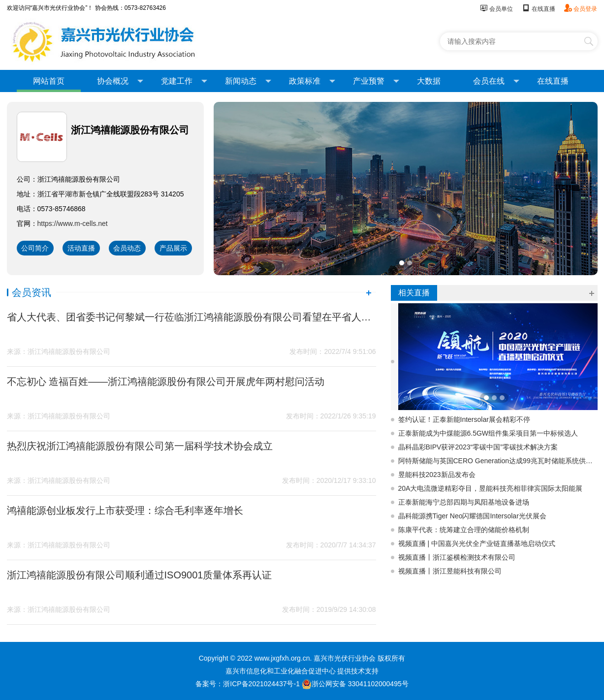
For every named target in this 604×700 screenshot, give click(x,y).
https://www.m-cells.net (73, 223)
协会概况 (120, 81)
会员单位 (496, 9)
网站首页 (49, 81)
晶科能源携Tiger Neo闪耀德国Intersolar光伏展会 (472, 516)
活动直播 (81, 248)
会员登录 (581, 9)
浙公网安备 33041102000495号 (355, 684)
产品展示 (173, 248)
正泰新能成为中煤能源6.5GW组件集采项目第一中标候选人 (488, 433)
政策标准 (312, 81)
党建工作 (184, 81)
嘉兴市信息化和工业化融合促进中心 (281, 671)
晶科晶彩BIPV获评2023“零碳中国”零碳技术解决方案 (478, 447)
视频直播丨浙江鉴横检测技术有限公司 (457, 557)
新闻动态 (248, 81)
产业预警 (376, 81)
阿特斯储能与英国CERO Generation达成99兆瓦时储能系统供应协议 (498, 461)
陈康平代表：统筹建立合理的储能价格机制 (464, 530)
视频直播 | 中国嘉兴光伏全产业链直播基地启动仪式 (477, 543)
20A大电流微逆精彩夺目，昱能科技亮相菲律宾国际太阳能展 (491, 488)
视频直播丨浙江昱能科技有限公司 (450, 571)
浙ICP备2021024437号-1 (261, 684)
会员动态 (127, 248)
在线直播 (538, 9)
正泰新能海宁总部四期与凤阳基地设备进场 (464, 502)
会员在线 (496, 81)
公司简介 (35, 248)
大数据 (429, 81)
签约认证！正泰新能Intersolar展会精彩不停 (464, 419)
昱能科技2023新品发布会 (437, 475)
